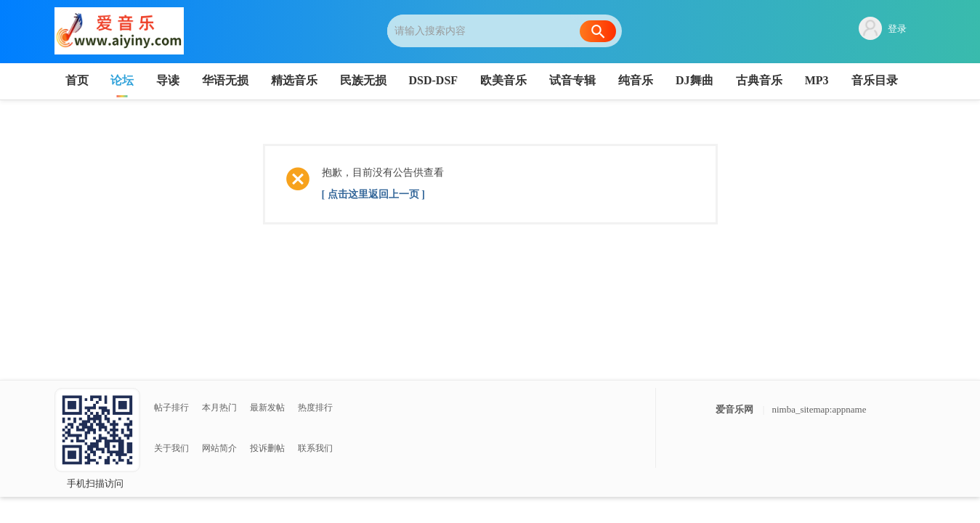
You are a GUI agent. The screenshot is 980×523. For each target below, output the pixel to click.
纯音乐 (636, 80)
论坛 (122, 80)
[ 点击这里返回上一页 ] (373, 194)
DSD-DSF (434, 80)
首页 (77, 80)
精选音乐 (294, 80)
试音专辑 (572, 80)
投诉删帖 (267, 448)
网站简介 (219, 448)
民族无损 (363, 80)
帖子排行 (171, 408)
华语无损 (225, 80)
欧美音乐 (503, 80)
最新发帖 (267, 408)
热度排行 (315, 408)
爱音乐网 (734, 409)
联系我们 (315, 448)
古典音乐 (759, 80)
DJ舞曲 (694, 80)
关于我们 (171, 448)
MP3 (817, 80)
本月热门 (219, 408)
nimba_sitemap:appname (819, 409)
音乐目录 (875, 80)
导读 (168, 80)
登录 (897, 29)
